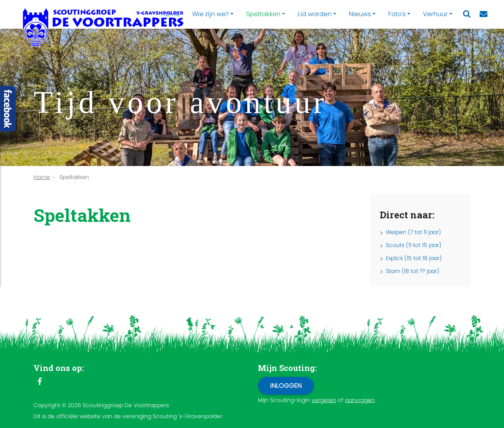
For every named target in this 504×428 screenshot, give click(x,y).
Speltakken (263, 14)
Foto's (397, 14)
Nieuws (360, 14)
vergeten (324, 400)
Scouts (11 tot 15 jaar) (414, 245)
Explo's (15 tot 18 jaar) (414, 258)
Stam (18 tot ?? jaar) (413, 271)
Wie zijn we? (210, 14)
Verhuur (435, 14)
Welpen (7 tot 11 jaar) (413, 232)
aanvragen (360, 400)
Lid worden (315, 14)
